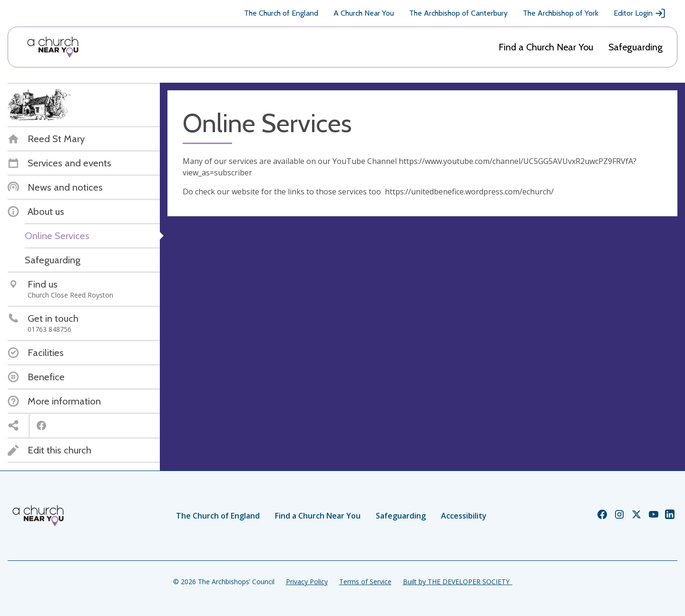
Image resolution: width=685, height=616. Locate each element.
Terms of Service (365, 582)
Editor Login (640, 13)
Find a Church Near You (546, 47)
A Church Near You (364, 13)
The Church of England (281, 13)
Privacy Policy (307, 582)
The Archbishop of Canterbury (458, 13)
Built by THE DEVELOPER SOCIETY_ (458, 582)
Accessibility (464, 516)
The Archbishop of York (561, 13)
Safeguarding (636, 47)
